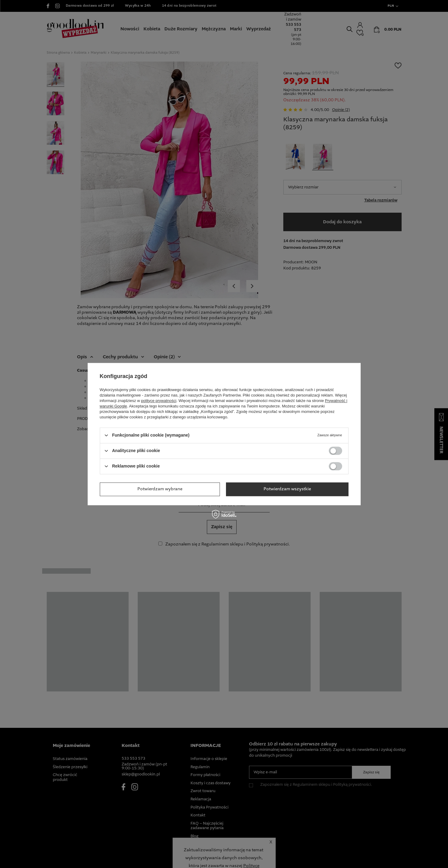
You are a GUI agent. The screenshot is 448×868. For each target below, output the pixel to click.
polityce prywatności (159, 401)
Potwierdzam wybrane (160, 489)
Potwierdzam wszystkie (287, 489)
